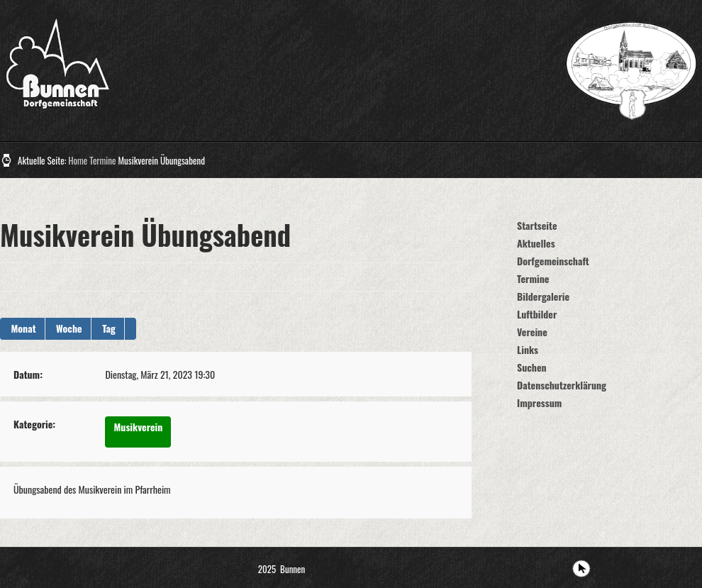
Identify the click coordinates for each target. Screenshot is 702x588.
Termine (102, 160)
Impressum (539, 403)
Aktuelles (536, 243)
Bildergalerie (543, 296)
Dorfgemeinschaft (553, 261)
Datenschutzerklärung (562, 385)
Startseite (537, 225)
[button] (130, 329)
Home (78, 160)
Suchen (532, 367)
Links (528, 349)
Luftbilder (537, 314)
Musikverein (138, 427)
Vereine (532, 332)
